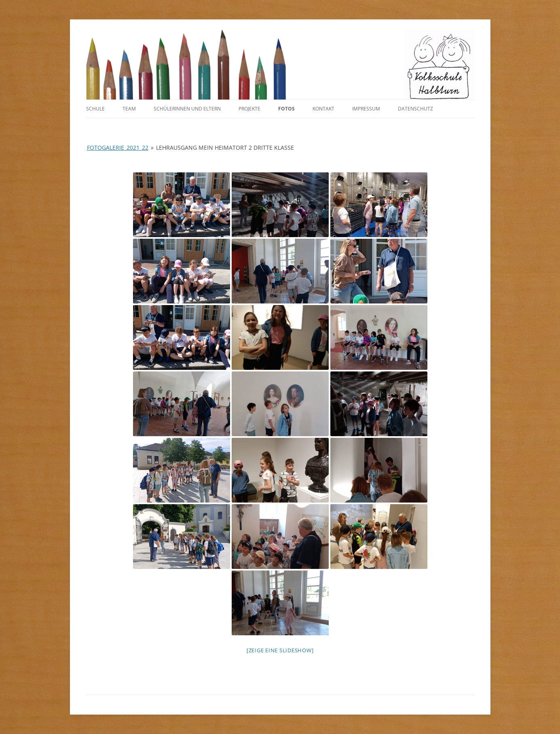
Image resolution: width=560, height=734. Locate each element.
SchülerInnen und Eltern (187, 109)
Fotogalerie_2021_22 (118, 147)
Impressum (366, 109)
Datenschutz (415, 109)
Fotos (286, 109)
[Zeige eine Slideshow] (280, 650)
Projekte (249, 109)
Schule (95, 109)
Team (129, 109)
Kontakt (323, 109)
